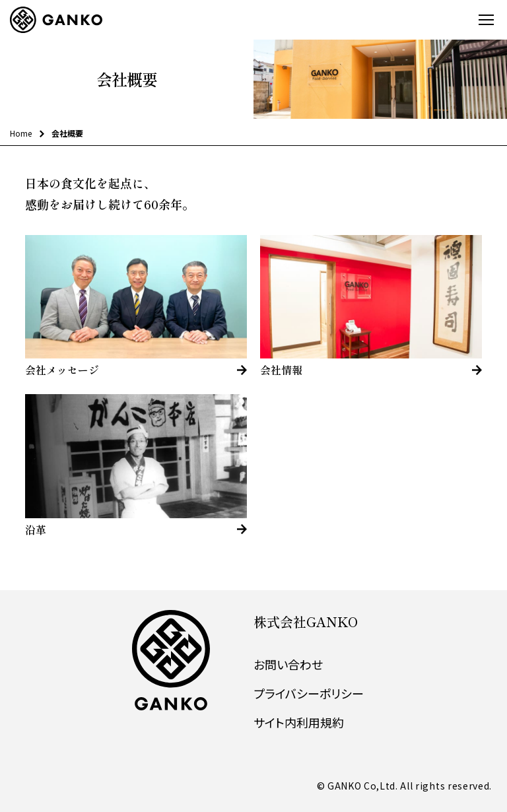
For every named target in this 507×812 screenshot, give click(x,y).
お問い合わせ (288, 664)
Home (21, 133)
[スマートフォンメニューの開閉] (486, 20)
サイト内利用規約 (299, 722)
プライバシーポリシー (309, 693)
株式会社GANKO (306, 622)
